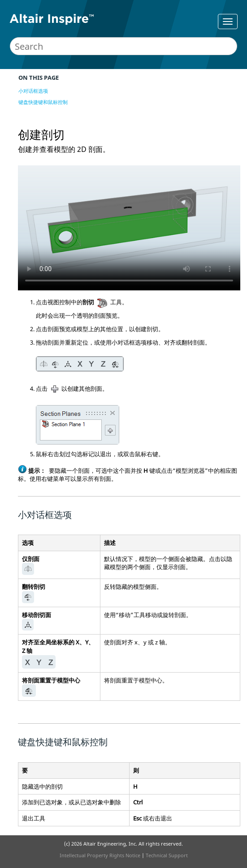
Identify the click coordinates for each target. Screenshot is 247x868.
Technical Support (167, 855)
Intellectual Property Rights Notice (100, 855)
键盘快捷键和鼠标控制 (43, 102)
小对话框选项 (33, 91)
